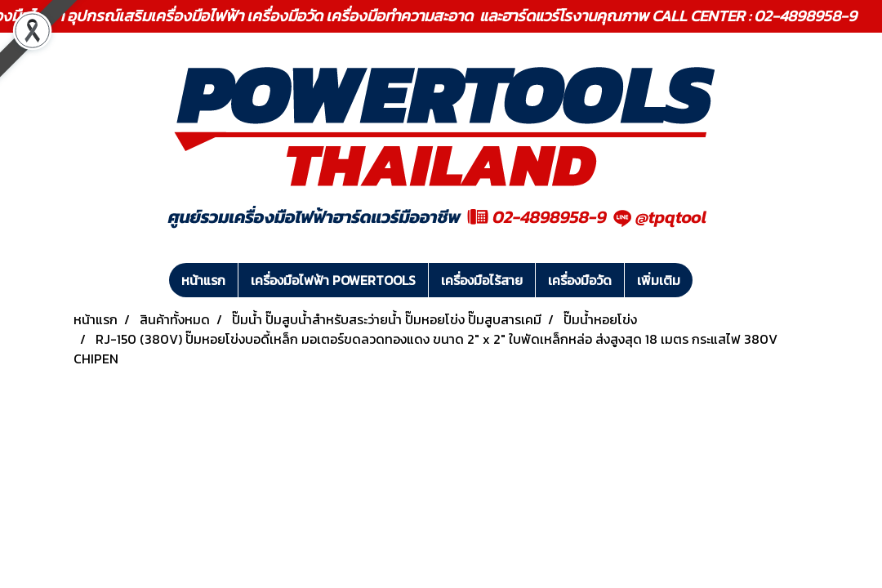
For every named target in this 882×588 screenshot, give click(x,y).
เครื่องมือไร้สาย (482, 280)
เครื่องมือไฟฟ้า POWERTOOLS (333, 280)
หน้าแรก (203, 280)
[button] (707, 280)
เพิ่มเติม (659, 280)
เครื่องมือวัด (580, 280)
